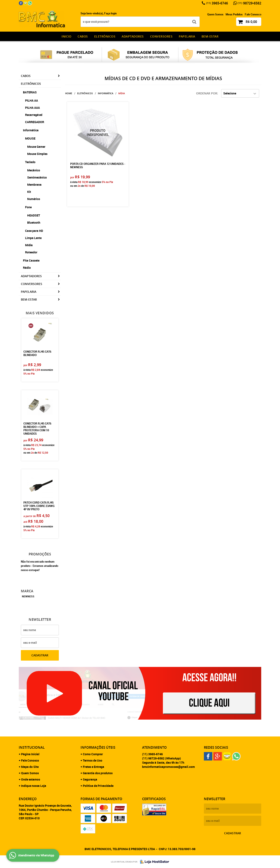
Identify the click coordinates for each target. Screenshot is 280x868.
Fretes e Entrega (94, 767)
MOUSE (30, 138)
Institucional (32, 747)
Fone (28, 207)
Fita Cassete (31, 260)
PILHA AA (32, 100)
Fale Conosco (253, 14)
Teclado (30, 162)
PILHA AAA (32, 108)
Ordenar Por (207, 93)
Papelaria (187, 36)
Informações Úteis (98, 747)
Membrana (34, 185)
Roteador (31, 252)
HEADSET (34, 215)
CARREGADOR (35, 122)
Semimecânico (37, 177)
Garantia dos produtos (98, 773)
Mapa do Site (30, 767)
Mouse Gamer (36, 147)
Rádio (27, 268)
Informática (31, 130)
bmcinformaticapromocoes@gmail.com (168, 767)
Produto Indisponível (98, 132)
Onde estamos (31, 779)
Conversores (161, 36)
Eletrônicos (105, 36)
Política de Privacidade (98, 786)
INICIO (66, 36)
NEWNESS (28, 596)
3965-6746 (217, 3)
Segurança (90, 779)
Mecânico (34, 170)
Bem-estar (210, 36)
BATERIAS (30, 92)
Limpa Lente (33, 238)
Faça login (110, 13)
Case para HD (34, 231)
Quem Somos (215, 14)
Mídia (29, 245)
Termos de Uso (93, 760)
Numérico (34, 199)
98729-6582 (249, 3)
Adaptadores (133, 36)
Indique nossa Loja (34, 786)
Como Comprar (93, 754)
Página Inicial (30, 754)
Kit (29, 192)
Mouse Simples (37, 154)
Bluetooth (34, 222)
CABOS (83, 36)
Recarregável (34, 115)
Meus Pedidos (234, 14)
